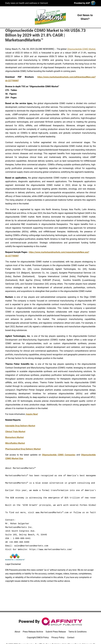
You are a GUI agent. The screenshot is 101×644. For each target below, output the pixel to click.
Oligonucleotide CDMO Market (81, 49)
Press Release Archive (33, 632)
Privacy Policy (58, 637)
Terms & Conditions (77, 632)
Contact (71, 637)
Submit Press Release (56, 632)
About (17, 632)
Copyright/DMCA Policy (38, 637)
